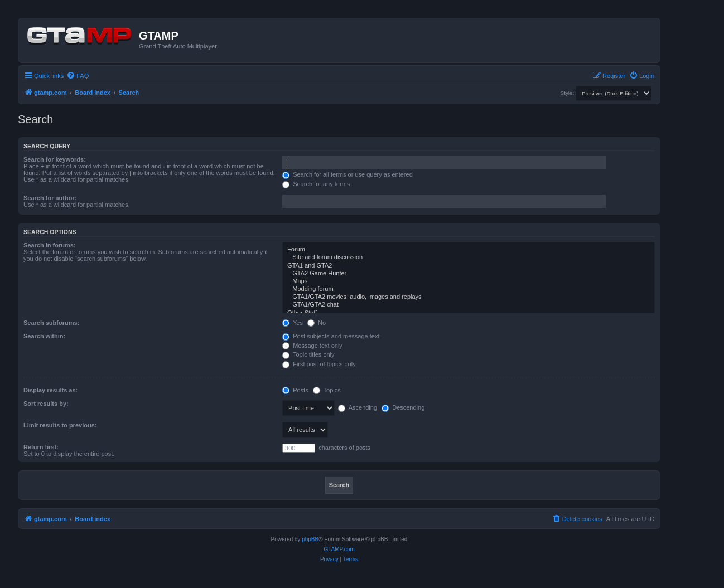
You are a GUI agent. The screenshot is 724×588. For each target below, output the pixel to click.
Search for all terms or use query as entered (347, 174)
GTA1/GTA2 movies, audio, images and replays (469, 297)
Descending (403, 407)
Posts (295, 390)
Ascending (358, 407)
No (317, 323)
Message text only (312, 346)
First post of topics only (319, 364)
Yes (293, 323)
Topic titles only (308, 354)
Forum (469, 250)
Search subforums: (51, 323)
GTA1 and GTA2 (469, 266)
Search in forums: (50, 245)
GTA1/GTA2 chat (469, 305)
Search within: (44, 336)
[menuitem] (78, 76)
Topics (327, 390)
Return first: (41, 447)
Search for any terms (316, 184)
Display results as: (50, 390)
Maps (469, 281)
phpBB (310, 539)
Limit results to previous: (60, 425)
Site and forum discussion (469, 257)
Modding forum (469, 289)
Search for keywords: (55, 159)
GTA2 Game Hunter (469, 274)
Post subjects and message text (331, 336)
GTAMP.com (339, 549)
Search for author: (50, 198)
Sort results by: (46, 404)
